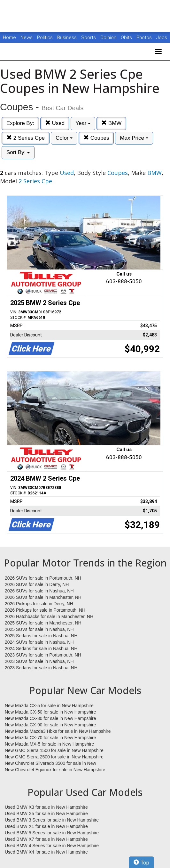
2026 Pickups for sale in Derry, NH (39, 604)
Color (64, 138)
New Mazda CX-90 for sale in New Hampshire (50, 725)
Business (68, 37)
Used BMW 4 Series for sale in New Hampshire (52, 846)
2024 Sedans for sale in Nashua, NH (41, 649)
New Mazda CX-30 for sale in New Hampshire (50, 718)
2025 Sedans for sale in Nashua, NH (41, 636)
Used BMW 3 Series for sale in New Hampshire (52, 820)
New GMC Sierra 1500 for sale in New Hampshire (54, 750)
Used (55, 123)
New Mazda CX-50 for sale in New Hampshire (50, 712)
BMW (111, 123)
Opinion (109, 37)
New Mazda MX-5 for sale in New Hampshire (49, 744)
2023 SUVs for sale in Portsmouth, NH (43, 655)
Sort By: (18, 152)
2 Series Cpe (26, 138)
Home (9, 37)
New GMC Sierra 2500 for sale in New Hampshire (54, 757)
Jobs (162, 37)
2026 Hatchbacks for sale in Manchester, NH (49, 616)
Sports (89, 37)
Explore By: (20, 123)
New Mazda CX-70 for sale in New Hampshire (50, 738)
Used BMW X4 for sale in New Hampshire (46, 852)
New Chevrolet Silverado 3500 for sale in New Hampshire (50, 764)
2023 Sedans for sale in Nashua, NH (41, 668)
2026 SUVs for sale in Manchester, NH (43, 597)
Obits (127, 37)
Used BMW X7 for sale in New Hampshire (46, 839)
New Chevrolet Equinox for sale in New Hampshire (55, 770)
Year (83, 123)
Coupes (96, 138)
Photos (145, 37)
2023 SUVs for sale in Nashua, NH (39, 661)
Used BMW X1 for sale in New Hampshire (46, 826)
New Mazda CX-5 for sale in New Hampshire (49, 706)
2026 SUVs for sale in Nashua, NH (39, 591)
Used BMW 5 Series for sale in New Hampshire (52, 833)
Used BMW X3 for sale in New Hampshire (46, 807)
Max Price (134, 138)
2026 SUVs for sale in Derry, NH (37, 584)
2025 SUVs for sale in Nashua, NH (39, 629)
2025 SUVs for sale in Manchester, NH (43, 623)
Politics (45, 37)
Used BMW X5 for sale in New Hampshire (46, 814)
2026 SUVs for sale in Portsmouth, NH (43, 578)
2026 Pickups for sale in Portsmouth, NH (45, 610)
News (27, 37)
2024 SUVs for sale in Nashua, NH (39, 642)
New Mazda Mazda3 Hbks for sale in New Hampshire (58, 731)
